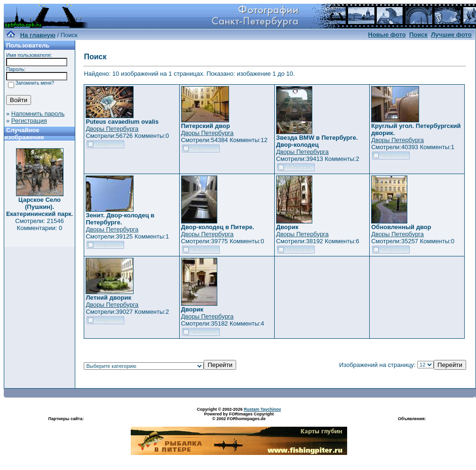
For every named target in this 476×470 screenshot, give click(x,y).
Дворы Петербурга (112, 129)
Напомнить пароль (38, 114)
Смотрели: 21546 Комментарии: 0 (39, 224)
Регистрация (29, 121)
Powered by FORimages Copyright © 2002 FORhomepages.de (239, 416)
